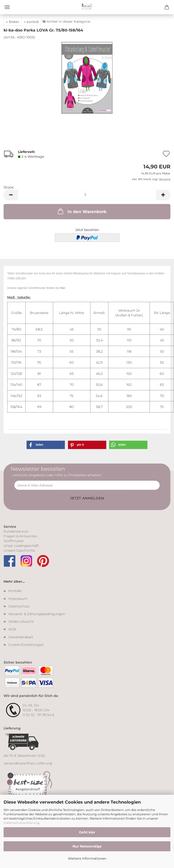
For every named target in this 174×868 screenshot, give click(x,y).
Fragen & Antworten (20, 536)
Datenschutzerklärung (21, 823)
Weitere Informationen (87, 858)
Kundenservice (16, 531)
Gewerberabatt (21, 637)
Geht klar (87, 832)
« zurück (31, 22)
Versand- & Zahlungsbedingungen (37, 614)
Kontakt (15, 591)
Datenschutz (19, 606)
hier (62, 288)
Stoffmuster (14, 541)
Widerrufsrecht (21, 622)
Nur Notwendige (87, 846)
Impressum (18, 599)
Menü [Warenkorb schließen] (7, 7)
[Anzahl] (87, 195)
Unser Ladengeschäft (21, 546)
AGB (12, 629)
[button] (11, 195)
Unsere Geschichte (19, 550)
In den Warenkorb (82, 211)
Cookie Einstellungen (26, 645)
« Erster (13, 22)
